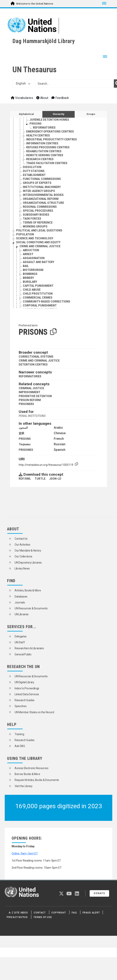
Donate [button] (99, 893)
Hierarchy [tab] (58, 114)
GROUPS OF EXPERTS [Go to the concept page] (37, 183)
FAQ (74, 913)
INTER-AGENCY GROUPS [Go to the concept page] (39, 191)
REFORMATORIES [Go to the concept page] (44, 128)
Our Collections (23, 556)
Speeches (20, 706)
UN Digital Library (24, 682)
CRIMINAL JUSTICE (31, 388)
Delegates (21, 636)
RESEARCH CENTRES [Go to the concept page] (40, 159)
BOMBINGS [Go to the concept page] (30, 274)
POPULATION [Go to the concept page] (25, 234)
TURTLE (40, 479)
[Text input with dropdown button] (74, 84)
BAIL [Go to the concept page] (26, 266)
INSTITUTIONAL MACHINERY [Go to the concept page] (42, 187)
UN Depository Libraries (28, 563)
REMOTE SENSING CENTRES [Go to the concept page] (45, 155)
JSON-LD (55, 479)
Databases (21, 597)
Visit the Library (24, 786)
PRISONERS (26, 404)
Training (19, 734)
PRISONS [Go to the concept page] (36, 124)
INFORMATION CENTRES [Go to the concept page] (42, 143)
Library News (22, 568)
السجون (23, 428)
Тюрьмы (25, 444)
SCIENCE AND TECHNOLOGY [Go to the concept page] (35, 238)
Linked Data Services (27, 694)
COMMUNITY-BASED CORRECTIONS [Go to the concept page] (46, 302)
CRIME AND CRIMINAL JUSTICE (39, 361)
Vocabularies (22, 98)
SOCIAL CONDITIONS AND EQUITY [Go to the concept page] (38, 242)
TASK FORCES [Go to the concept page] (32, 219)
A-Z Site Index (18, 913)
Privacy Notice (17, 917)
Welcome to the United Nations (35, 4)
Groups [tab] (91, 114)
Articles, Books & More (28, 590)
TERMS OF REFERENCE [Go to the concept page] (38, 223)
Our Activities (22, 545)
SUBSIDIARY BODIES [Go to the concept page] (36, 215)
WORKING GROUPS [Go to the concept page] (35, 226)
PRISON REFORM (30, 400)
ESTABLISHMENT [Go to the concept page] (34, 175)
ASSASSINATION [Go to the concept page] (34, 258)
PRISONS (25, 439)
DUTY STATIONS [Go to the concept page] (34, 171)
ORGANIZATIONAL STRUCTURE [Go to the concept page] (43, 203)
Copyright (59, 913)
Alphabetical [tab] (26, 114)
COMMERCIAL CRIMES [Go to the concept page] (38, 298)
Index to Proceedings (27, 688)
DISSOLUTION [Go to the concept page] (32, 167)
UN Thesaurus (34, 70)
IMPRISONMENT (30, 392)
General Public (23, 654)
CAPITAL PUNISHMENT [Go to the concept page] (38, 286)
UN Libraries (22, 614)
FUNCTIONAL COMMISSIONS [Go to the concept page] (42, 179)
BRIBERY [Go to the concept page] (28, 278)
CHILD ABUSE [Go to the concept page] (32, 290)
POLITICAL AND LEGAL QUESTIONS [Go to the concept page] (39, 230)
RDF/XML (25, 479)
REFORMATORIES (30, 376)
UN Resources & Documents (31, 608)
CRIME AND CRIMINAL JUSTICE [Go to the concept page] (40, 246)
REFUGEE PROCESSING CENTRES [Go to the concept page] (48, 147)
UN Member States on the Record (34, 712)
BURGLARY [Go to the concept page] (30, 282)
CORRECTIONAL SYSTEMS (36, 357)
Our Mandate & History (28, 551)
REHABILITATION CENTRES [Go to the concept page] (44, 151)
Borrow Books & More (27, 774)
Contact (40, 913)
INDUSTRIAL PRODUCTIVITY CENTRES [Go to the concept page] (52, 139)
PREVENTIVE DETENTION (35, 396)
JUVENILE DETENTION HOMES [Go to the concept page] (49, 120)
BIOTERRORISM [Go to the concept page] (33, 270)
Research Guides (25, 700)
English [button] (23, 83)
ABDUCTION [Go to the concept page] (31, 250)
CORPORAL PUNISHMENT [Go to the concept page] (40, 305)
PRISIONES (26, 450)
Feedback (60, 98)
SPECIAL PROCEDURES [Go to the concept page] (38, 211)
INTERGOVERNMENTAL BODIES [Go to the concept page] (43, 195)
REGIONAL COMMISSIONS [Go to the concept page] (40, 207)
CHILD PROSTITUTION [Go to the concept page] (38, 294)
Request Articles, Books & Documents (37, 780)
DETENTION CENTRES (33, 365)
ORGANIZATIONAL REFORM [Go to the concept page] (41, 199)
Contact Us (21, 539)
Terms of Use (43, 917)
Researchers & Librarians (29, 648)
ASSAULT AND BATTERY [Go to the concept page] (39, 262)
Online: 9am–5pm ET (25, 853)
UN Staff (20, 642)
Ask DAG (20, 746)
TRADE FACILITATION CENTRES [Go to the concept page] (47, 163)
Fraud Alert (91, 913)
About (42, 98)
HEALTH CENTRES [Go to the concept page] (38, 135)
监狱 (21, 433)
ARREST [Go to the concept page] (28, 254)
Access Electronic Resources (32, 768)
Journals (20, 602)
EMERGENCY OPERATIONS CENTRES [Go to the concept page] (50, 132)
